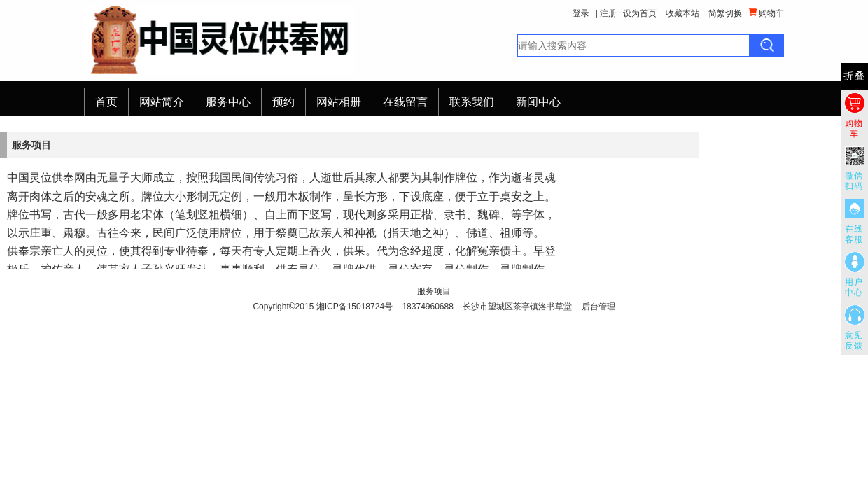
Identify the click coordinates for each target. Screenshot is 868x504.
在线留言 (405, 102)
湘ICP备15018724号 (355, 307)
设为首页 (640, 13)
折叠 (855, 76)
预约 (283, 102)
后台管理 (598, 307)
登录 (581, 13)
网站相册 (339, 102)
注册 (608, 13)
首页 (106, 102)
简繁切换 (725, 13)
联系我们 (472, 102)
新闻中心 (538, 102)
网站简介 (162, 102)
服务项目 (434, 291)
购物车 (766, 13)
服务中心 (228, 102)
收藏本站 (682, 13)
